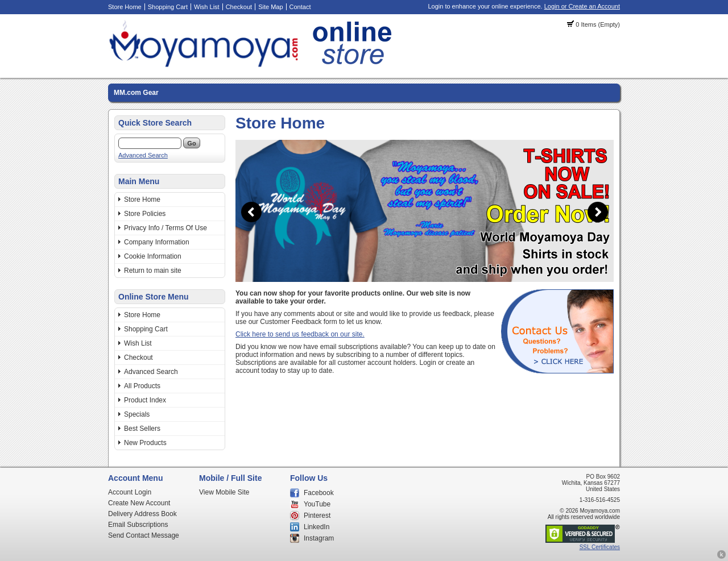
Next (598, 212)
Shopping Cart (168, 7)
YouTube (317, 504)
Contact (300, 7)
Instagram (319, 538)
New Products (145, 443)
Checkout (239, 7)
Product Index (145, 400)
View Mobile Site (224, 492)
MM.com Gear (136, 93)
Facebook (319, 493)
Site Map (270, 7)
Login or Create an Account (582, 6)
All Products (142, 386)
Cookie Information (153, 256)
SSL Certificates (600, 547)
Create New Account (139, 503)
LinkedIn (317, 527)
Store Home (125, 7)
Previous (251, 212)
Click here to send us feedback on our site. (300, 334)
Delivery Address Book (142, 514)
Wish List (207, 7)
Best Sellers (142, 429)
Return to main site (153, 271)
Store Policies (145, 214)
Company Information (157, 242)
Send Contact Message (144, 535)
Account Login (130, 492)
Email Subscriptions (138, 525)
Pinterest (317, 516)
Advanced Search (143, 155)
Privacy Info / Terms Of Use (166, 228)
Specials (137, 414)
